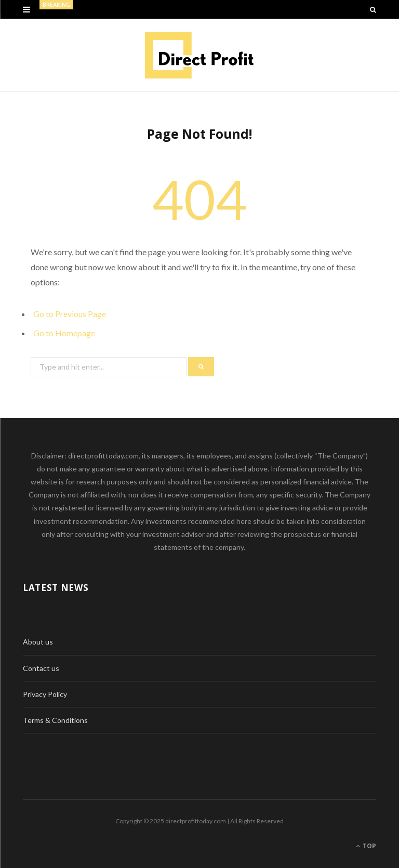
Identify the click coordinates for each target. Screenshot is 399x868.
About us (38, 642)
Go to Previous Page (70, 314)
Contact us (41, 668)
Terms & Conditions (55, 720)
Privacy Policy (45, 694)
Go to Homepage (64, 333)
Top (366, 846)
